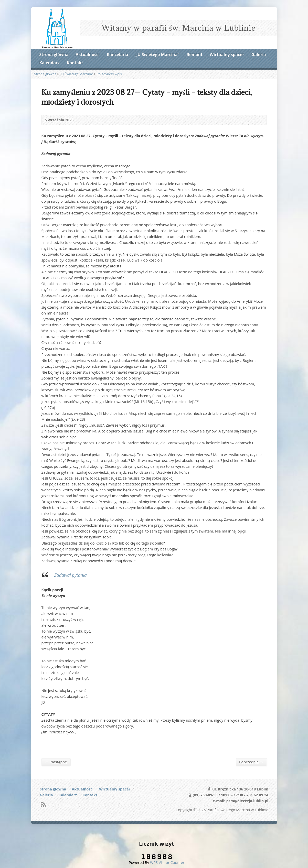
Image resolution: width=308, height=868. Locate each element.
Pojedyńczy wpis (109, 74)
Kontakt (75, 63)
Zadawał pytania (71, 575)
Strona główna (54, 55)
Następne (56, 762)
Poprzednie (251, 762)
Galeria (259, 55)
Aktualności (87, 55)
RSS (43, 804)
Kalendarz (50, 63)
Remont (195, 55)
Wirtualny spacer (227, 55)
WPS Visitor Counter (167, 862)
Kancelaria (118, 55)
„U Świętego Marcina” (157, 55)
